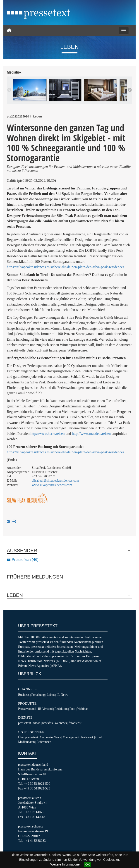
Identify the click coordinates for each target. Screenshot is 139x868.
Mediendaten (26, 742)
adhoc (37, 723)
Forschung (38, 695)
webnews (61, 723)
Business (24, 695)
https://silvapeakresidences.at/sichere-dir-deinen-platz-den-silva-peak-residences (65, 267)
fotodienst (75, 723)
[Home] (9, 31)
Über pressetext (28, 737)
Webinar (83, 709)
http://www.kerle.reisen (48, 434)
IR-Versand (45, 709)
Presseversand (27, 709)
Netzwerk (87, 737)
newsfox (48, 723)
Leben (51, 695)
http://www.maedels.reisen (91, 434)
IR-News (62, 695)
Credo (99, 737)
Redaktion (61, 709)
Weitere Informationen (66, 864)
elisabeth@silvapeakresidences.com (55, 481)
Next (130, 90)
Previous (9, 90)
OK (88, 864)
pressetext (24, 723)
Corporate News (50, 737)
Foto (72, 709)
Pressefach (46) (23, 560)
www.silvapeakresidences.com (52, 485)
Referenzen (44, 742)
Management (71, 737)
